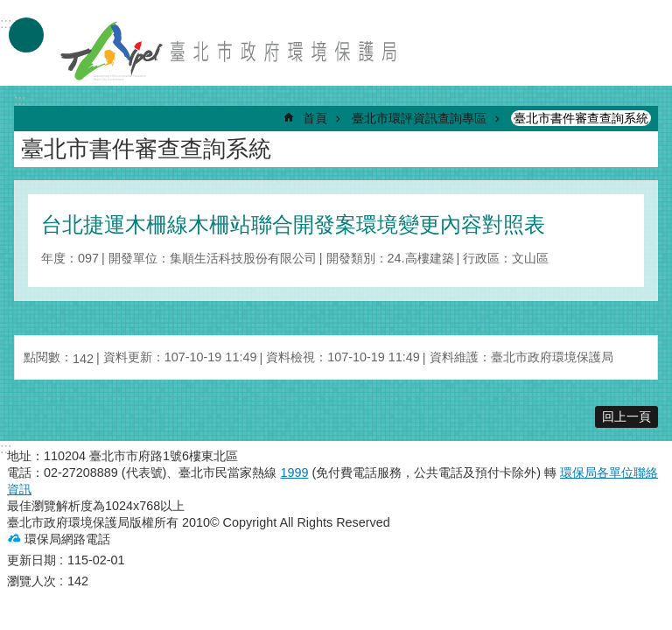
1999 (294, 472)
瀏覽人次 (31, 581)
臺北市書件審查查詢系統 (581, 118)
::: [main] (20, 100)
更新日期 (31, 560)
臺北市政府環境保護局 (230, 51)
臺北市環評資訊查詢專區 (419, 118)
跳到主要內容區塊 (9, 9)
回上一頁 (626, 416)
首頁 (315, 118)
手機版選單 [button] (26, 35)
